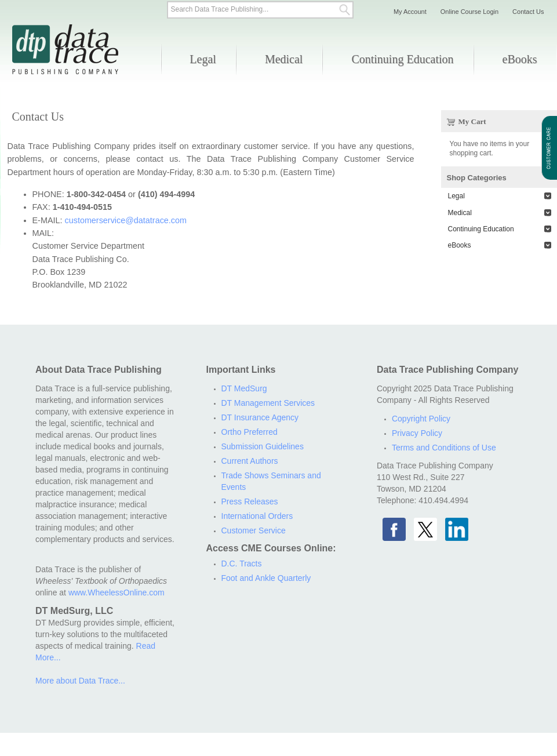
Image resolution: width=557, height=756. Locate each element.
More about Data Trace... (80, 681)
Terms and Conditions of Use (444, 448)
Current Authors (250, 461)
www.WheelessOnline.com (117, 593)
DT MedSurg (244, 388)
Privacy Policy (417, 433)
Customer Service (254, 530)
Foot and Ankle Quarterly (266, 578)
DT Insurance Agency (260, 417)
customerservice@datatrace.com (125, 220)
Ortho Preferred (250, 432)
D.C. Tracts (242, 564)
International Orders (257, 516)
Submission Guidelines (263, 446)
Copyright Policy (421, 419)
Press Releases (250, 501)
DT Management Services (268, 403)
